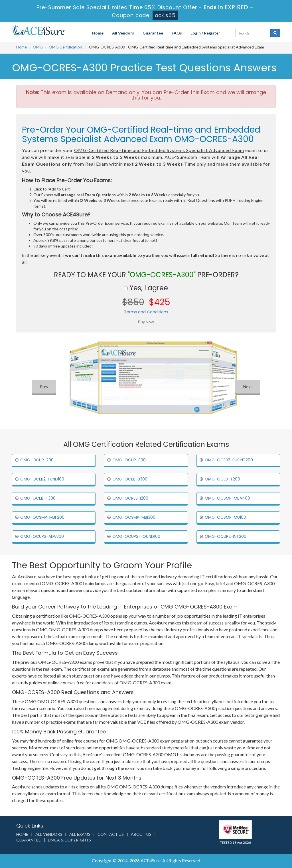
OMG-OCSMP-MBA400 (227, 498)
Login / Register (205, 33)
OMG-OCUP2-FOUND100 (136, 536)
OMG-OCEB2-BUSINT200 (229, 460)
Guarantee (153, 33)
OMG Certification (65, 47)
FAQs (177, 33)
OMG (38, 47)
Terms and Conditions (146, 312)
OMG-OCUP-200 (37, 460)
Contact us (111, 834)
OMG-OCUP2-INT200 (226, 536)
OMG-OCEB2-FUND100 (42, 479)
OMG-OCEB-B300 (130, 479)
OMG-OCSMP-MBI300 (134, 517)
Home (98, 33)
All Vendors (123, 33)
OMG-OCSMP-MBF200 (42, 517)
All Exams (80, 834)
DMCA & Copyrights (69, 840)
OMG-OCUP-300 (129, 460)
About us (141, 834)
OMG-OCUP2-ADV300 (42, 536)
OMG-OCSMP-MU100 (225, 517)
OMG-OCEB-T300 (38, 498)
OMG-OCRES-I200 (130, 498)
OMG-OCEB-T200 (222, 479)
